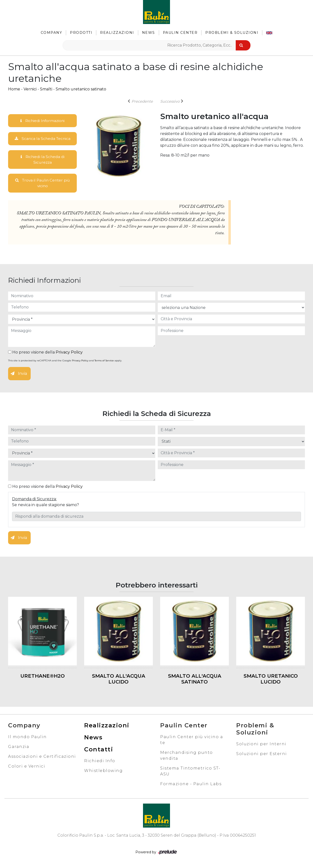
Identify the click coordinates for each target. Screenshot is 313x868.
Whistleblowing (103, 772)
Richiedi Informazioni (42, 121)
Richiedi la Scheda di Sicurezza (42, 160)
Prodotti (81, 33)
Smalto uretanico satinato (81, 89)
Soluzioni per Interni (261, 745)
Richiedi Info (100, 762)
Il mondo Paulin (27, 738)
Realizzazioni (117, 33)
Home (14, 89)
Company (52, 33)
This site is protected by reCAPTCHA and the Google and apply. (65, 362)
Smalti (46, 89)
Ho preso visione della (45, 353)
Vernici (30, 89)
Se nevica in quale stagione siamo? (46, 506)
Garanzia (19, 748)
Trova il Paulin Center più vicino (43, 184)
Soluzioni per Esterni (262, 755)
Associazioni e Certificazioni (42, 757)
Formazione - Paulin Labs (191, 785)
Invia (19, 375)
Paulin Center (180, 33)
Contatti (99, 750)
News (149, 33)
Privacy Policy (69, 353)
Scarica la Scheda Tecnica (42, 139)
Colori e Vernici (27, 767)
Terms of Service (104, 362)
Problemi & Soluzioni (232, 33)
